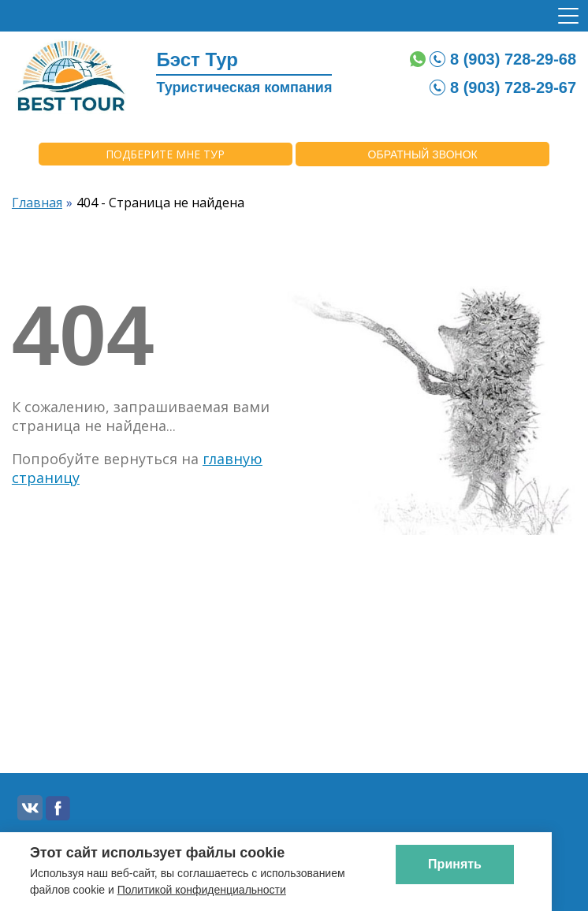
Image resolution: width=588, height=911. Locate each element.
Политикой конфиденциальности (202, 890)
